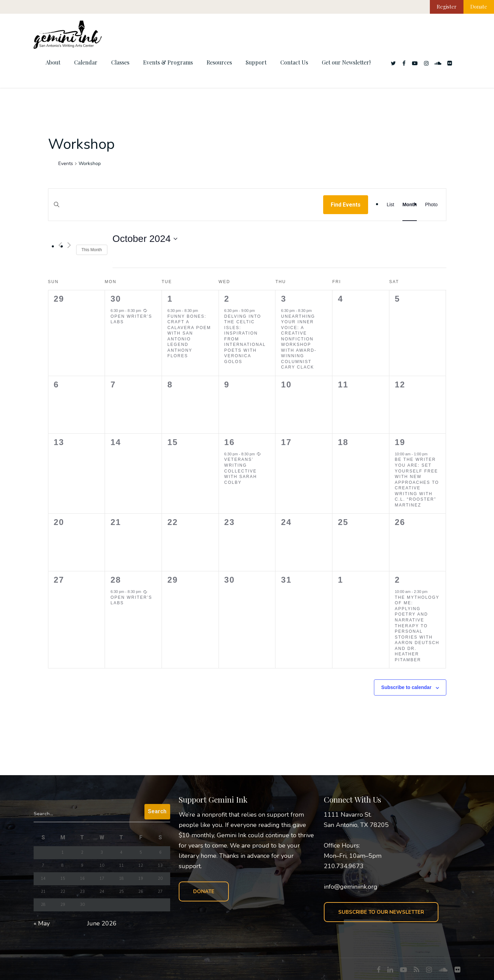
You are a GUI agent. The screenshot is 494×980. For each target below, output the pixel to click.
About (53, 62)
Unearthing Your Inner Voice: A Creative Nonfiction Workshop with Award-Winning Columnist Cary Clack (299, 342)
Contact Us (294, 62)
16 (230, 442)
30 (116, 299)
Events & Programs (168, 62)
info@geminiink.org (351, 887)
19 (400, 442)
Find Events (346, 205)
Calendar (86, 62)
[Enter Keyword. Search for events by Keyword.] (186, 211)
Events (66, 164)
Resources (219, 62)
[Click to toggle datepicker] (145, 239)
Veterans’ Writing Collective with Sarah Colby (241, 471)
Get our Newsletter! (346, 62)
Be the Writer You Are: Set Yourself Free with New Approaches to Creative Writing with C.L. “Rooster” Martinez (417, 482)
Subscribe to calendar (406, 687)
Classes (120, 62)
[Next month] (69, 245)
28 (116, 580)
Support (256, 62)
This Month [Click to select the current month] (92, 250)
